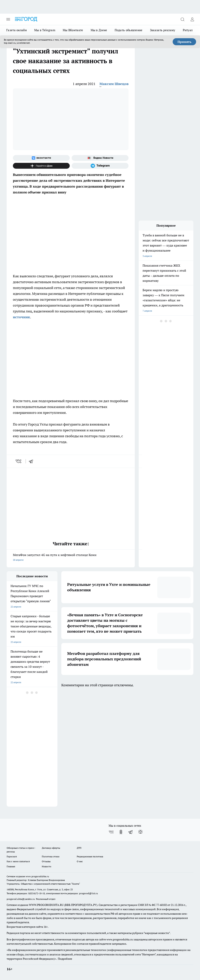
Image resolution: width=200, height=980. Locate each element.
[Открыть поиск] (182, 19)
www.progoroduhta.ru (37, 876)
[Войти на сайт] (192, 19)
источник (21, 317)
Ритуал (188, 30)
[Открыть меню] (8, 19)
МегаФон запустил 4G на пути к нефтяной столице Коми (71, 558)
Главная (11, 866)
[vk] (19, 461)
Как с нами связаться (18, 861)
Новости (46, 866)
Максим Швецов (114, 84)
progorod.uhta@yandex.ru (21, 899)
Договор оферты (51, 848)
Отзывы (46, 861)
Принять (184, 42)
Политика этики (51, 856)
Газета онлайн (17, 30)
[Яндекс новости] (100, 158)
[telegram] (32, 461)
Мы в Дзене (99, 30)
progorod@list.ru (88, 893)
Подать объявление (129, 30)
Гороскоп (12, 856)
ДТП (79, 848)
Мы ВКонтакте (73, 30)
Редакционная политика (90, 856)
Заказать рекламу (163, 30)
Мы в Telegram (45, 30)
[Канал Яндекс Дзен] (41, 166)
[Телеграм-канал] (100, 166)
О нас (80, 861)
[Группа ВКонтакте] (41, 158)
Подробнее (65, 959)
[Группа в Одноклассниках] (121, 832)
